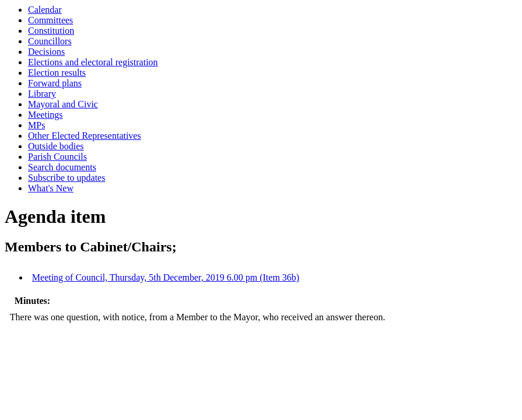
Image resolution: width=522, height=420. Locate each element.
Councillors (50, 41)
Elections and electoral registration (93, 62)
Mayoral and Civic (63, 104)
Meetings (45, 115)
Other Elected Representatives (85, 136)
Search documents (62, 167)
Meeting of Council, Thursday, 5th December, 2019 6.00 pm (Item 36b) (166, 277)
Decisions (46, 52)
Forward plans (55, 83)
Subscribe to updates (66, 178)
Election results (57, 73)
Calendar (45, 10)
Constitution (51, 31)
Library (42, 94)
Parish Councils (57, 157)
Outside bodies (56, 146)
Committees (50, 20)
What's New (51, 188)
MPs (36, 125)
